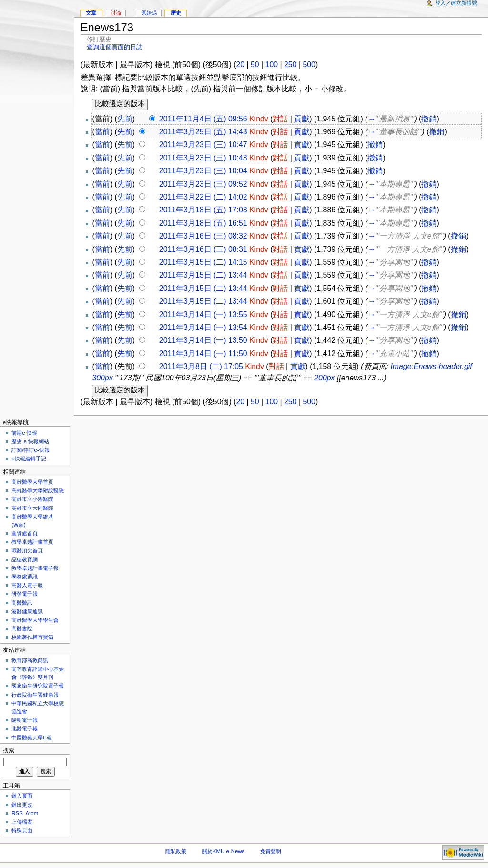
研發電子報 (25, 594)
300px (102, 378)
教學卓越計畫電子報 (35, 568)
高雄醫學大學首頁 (32, 482)
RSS (17, 813)
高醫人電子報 (27, 585)
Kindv (259, 119)
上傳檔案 (22, 822)
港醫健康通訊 (27, 611)
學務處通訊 (25, 577)
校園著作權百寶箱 (32, 637)
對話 (280, 119)
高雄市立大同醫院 (32, 508)
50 (255, 65)
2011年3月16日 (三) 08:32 (203, 236)
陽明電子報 (25, 720)
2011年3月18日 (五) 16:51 (203, 223)
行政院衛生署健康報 (35, 695)
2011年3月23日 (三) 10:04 (203, 171)
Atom (32, 813)
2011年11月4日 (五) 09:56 (203, 119)
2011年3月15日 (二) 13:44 (203, 275)
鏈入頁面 (22, 796)
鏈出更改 (22, 805)
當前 (102, 132)
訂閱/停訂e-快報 (30, 450)
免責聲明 (271, 851)
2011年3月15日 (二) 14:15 (203, 262)
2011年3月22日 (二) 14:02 (203, 197)
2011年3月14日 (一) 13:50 (203, 340)
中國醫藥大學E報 (32, 738)
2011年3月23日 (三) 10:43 (203, 158)
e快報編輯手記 (29, 459)
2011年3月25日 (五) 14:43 (203, 132)
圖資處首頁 (25, 533)
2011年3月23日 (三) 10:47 (203, 145)
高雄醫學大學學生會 (35, 620)
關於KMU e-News (223, 851)
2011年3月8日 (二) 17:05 (201, 366)
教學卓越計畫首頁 (32, 542)
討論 (116, 13)
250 (290, 65)
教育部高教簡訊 (30, 660)
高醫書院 (22, 629)
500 (309, 65)
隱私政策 (176, 851)
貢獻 (302, 119)
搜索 (9, 750)
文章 (91, 13)
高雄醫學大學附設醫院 (38, 490)
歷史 (176, 13)
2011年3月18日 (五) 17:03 (203, 210)
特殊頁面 (22, 830)
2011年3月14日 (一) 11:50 (203, 354)
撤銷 (429, 119)
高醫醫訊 (22, 603)
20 (240, 65)
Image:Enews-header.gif (431, 366)
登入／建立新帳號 (456, 3)
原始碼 (149, 13)
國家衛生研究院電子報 (38, 686)
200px (324, 378)
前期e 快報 (24, 433)
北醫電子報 (25, 728)
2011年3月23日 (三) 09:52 (203, 184)
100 (272, 65)
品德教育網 (25, 559)
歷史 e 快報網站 (33, 441)
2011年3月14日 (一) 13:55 (203, 314)
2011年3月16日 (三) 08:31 (203, 249)
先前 (125, 119)
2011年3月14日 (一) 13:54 (203, 327)
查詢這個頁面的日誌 (115, 47)
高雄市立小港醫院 (32, 499)
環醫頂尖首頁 (27, 550)
